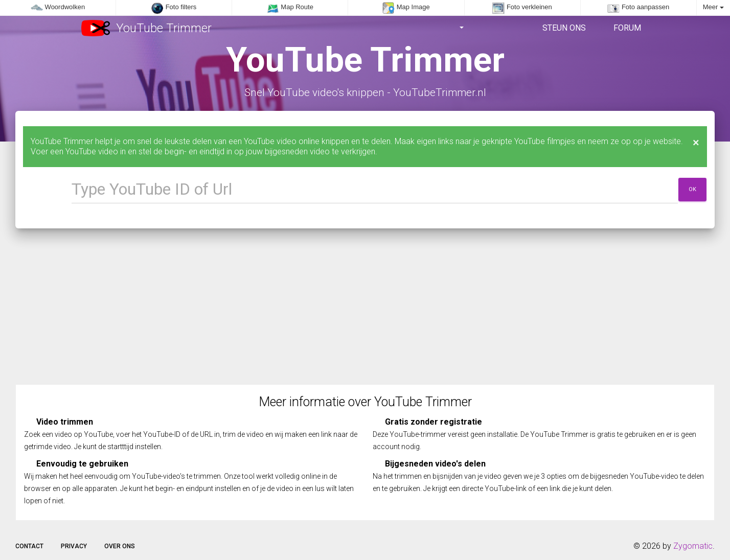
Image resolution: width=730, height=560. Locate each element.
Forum (626, 28)
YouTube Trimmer (146, 28)
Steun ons (563, 28)
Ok (692, 189)
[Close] (696, 143)
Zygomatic (693, 546)
